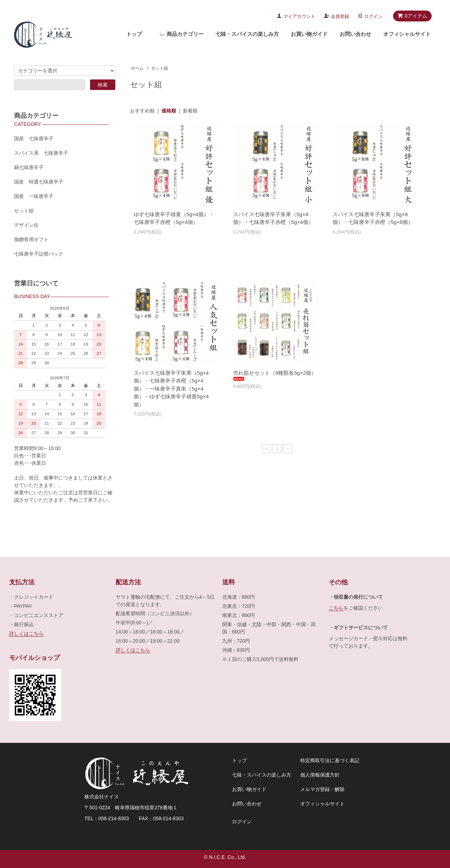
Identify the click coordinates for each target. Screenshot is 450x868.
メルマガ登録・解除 (322, 789)
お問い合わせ (355, 34)
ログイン (373, 16)
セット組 (160, 68)
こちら (336, 608)
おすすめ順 (142, 111)
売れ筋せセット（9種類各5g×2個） (275, 375)
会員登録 (340, 16)
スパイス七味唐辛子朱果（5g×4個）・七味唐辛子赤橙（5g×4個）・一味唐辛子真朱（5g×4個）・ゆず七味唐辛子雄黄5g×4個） (171, 389)
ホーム (137, 68)
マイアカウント (299, 16)
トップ (134, 34)
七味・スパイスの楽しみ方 (247, 34)
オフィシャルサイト (407, 34)
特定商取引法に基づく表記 (330, 760)
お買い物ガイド (309, 34)
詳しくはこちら (26, 634)
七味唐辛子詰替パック (39, 254)
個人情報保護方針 (320, 775)
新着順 (190, 111)
